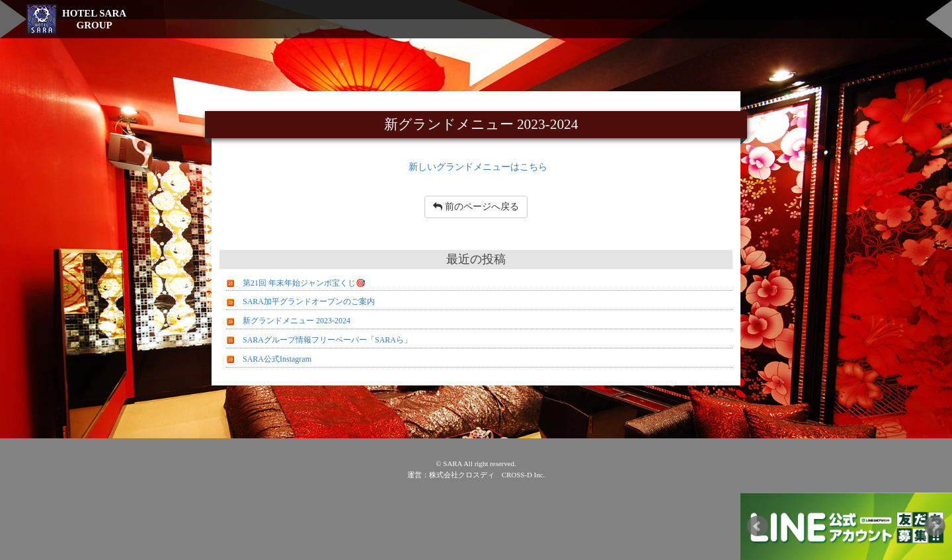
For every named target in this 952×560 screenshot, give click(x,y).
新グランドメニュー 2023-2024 (297, 321)
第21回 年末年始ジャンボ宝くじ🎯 (304, 283)
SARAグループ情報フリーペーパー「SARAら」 (327, 340)
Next (935, 526)
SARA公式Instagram (277, 359)
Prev (758, 526)
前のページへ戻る (476, 207)
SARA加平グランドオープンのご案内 (309, 301)
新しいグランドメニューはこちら (478, 167)
